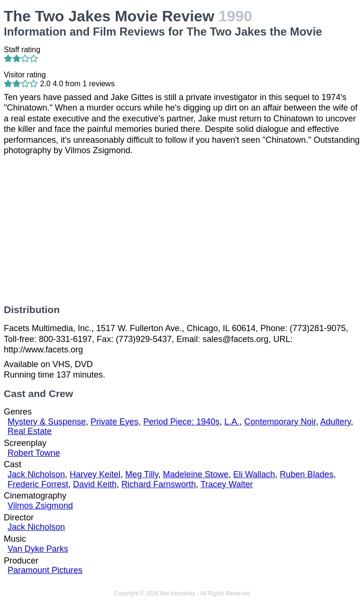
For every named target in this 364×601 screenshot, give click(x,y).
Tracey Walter (227, 484)
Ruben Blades (306, 474)
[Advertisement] (182, 230)
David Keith (95, 484)
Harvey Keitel (95, 474)
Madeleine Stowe (196, 474)
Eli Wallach (254, 474)
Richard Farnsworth (159, 484)
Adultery (335, 422)
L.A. (232, 422)
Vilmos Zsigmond (40, 506)
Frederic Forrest (38, 484)
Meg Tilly (142, 474)
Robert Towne (34, 453)
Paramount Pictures (45, 570)
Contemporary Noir (280, 422)
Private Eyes (114, 422)
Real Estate (30, 431)
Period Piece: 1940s (181, 422)
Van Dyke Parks (38, 549)
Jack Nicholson (36, 474)
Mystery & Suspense (47, 422)
